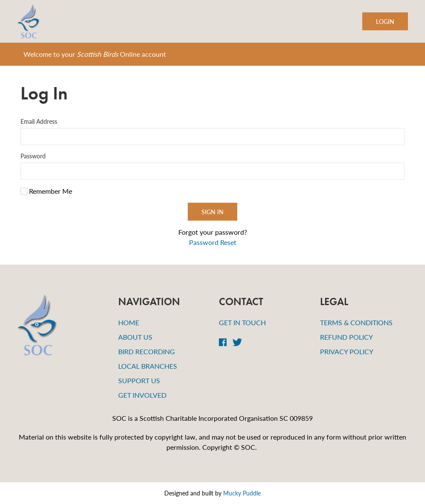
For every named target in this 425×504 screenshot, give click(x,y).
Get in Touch (242, 322)
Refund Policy (346, 337)
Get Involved (142, 395)
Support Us (139, 380)
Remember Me (46, 191)
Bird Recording (147, 351)
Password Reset (213, 242)
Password (33, 156)
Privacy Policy (347, 351)
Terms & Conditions (356, 322)
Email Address (39, 121)
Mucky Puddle (242, 493)
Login (385, 21)
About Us (135, 337)
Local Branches (148, 366)
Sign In (212, 212)
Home (129, 322)
